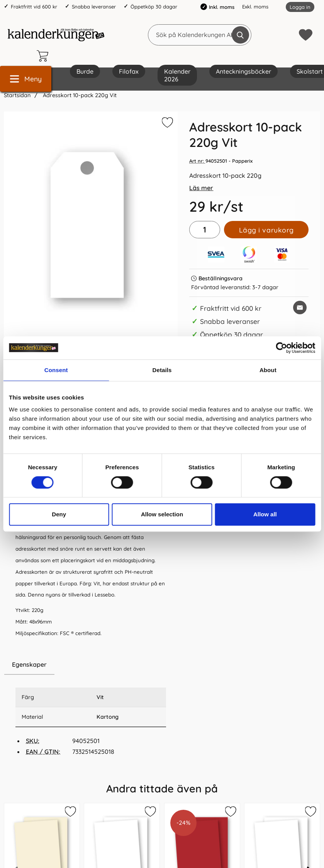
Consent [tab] (56, 370)
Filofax (129, 71)
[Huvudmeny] (26, 79)
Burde (85, 71)
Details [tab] (162, 370)
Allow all (265, 514)
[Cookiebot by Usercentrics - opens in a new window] (281, 348)
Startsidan (17, 95)
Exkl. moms (255, 7)
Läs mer (201, 188)
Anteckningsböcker (243, 71)
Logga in (300, 7)
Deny (59, 514)
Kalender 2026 (177, 75)
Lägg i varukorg (266, 230)
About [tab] (268, 370)
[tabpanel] (91, 537)
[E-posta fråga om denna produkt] (300, 308)
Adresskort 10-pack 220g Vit (79, 95)
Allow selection (162, 514)
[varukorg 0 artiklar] (44, 56)
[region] (91, 665)
